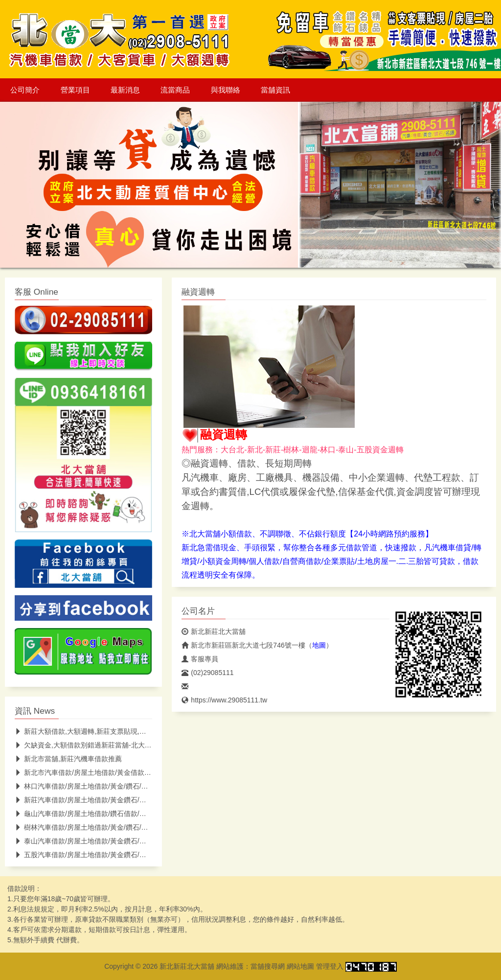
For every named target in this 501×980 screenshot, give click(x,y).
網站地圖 (300, 966)
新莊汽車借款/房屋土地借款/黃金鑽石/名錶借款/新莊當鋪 (105, 800)
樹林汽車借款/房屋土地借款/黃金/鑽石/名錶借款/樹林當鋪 (106, 827)
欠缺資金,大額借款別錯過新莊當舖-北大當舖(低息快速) (102, 745)
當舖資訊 (275, 90)
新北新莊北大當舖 (214, 631)
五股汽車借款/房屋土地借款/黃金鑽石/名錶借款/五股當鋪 (105, 855)
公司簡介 (25, 90)
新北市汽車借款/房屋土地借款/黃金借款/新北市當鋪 (98, 772)
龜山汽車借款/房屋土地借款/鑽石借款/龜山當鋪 (91, 814)
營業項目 (75, 90)
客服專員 (200, 659)
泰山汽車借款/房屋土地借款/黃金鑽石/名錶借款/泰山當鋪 (105, 841)
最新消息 (125, 90)
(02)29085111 (207, 673)
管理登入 (330, 966)
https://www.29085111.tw (224, 700)
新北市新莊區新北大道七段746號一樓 (243, 645)
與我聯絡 (226, 90)
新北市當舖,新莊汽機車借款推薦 (68, 759)
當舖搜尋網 (268, 966)
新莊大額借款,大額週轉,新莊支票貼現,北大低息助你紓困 (104, 731)
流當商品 (175, 90)
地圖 (319, 645)
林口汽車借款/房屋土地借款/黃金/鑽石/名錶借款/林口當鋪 (106, 786)
